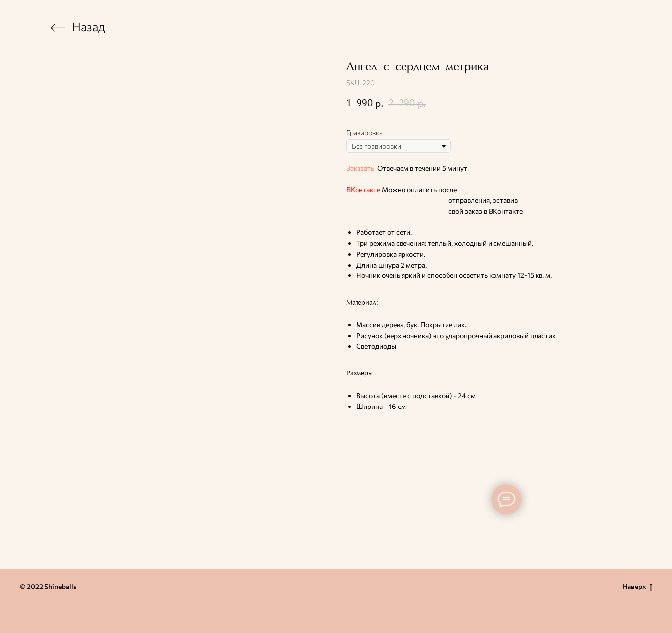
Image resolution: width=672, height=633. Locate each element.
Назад (89, 26)
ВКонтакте (363, 190)
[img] (58, 28)
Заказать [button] (360, 168)
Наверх (637, 587)
